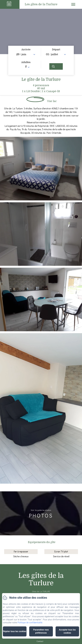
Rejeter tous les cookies (15, 631)
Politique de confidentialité (30, 623)
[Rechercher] (56, 66)
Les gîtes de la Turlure (41, 579)
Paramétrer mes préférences (41, 631)
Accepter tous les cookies (67, 631)
